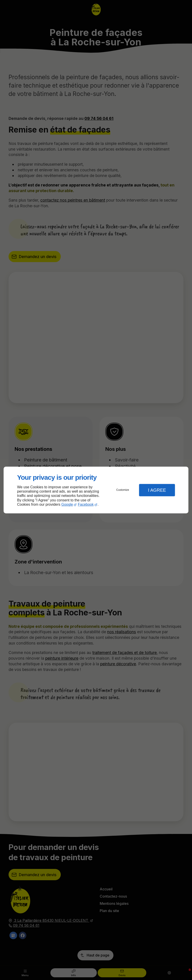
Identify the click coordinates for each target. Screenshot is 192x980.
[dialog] (96, 490)
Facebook (86, 504)
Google (67, 504)
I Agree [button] (157, 490)
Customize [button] (123, 490)
